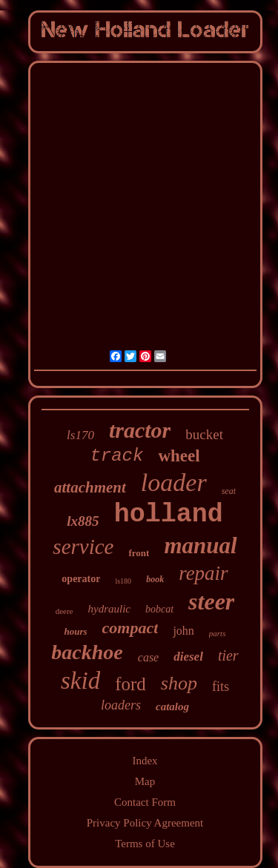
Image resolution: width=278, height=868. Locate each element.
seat (229, 491)
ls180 (123, 581)
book (155, 579)
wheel (179, 456)
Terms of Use (145, 844)
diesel (188, 657)
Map (145, 781)
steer (211, 601)
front (139, 553)
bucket (204, 434)
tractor (140, 430)
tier (228, 655)
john (183, 631)
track (116, 456)
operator (81, 579)
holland (169, 515)
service (83, 547)
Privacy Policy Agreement (145, 823)
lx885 (83, 521)
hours (76, 631)
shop (179, 683)
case (148, 657)
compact (130, 628)
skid (80, 681)
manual (200, 545)
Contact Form (145, 802)
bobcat (159, 609)
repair (203, 573)
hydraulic (110, 609)
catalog (172, 707)
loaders (121, 705)
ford (130, 684)
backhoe (87, 652)
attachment (90, 487)
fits (221, 687)
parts (218, 633)
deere (64, 611)
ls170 (80, 435)
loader (174, 483)
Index (145, 761)
